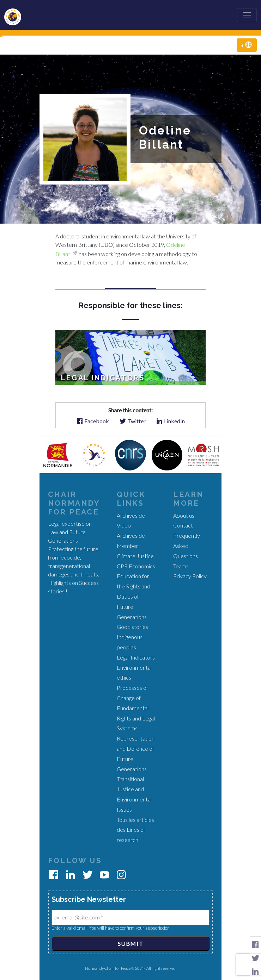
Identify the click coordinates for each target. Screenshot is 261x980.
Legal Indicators (136, 657)
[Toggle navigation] (247, 15)
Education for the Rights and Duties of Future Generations (133, 596)
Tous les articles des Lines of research (135, 830)
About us (184, 515)
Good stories (132, 627)
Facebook (93, 421)
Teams (181, 566)
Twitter (132, 421)
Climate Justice (135, 556)
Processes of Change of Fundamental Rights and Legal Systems (136, 708)
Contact (183, 525)
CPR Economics (136, 566)
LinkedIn (170, 421)
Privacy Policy (190, 576)
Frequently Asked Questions (187, 546)
